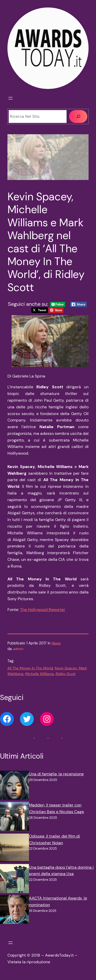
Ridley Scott (66, 674)
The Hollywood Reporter (43, 610)
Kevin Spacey (66, 668)
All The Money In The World (30, 668)
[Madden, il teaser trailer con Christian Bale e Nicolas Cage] (14, 817)
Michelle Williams (39, 674)
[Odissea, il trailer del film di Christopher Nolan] (14, 848)
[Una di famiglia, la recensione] (14, 786)
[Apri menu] (10, 98)
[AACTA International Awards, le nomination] (14, 910)
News (56, 643)
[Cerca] (78, 116)
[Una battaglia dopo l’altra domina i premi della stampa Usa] (14, 880)
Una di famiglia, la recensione (56, 774)
